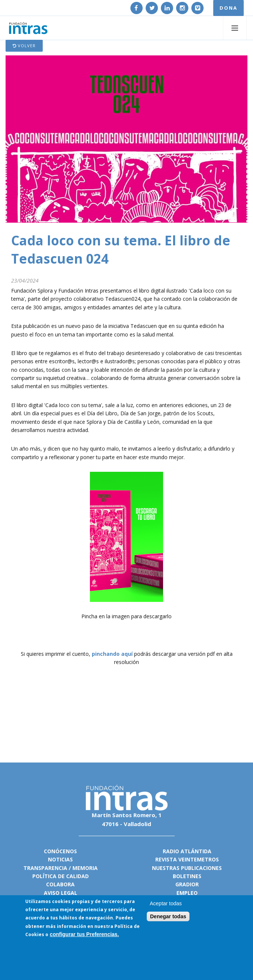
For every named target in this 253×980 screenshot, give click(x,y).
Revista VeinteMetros (187, 859)
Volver (24, 46)
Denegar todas (168, 916)
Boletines (187, 876)
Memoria (85, 868)
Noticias (60, 859)
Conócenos (60, 851)
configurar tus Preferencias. (84, 934)
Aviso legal (61, 893)
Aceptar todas (166, 903)
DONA (228, 8)
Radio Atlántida (187, 851)
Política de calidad (61, 876)
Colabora (60, 884)
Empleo (187, 893)
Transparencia (45, 868)
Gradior (187, 884)
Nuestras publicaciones (187, 868)
